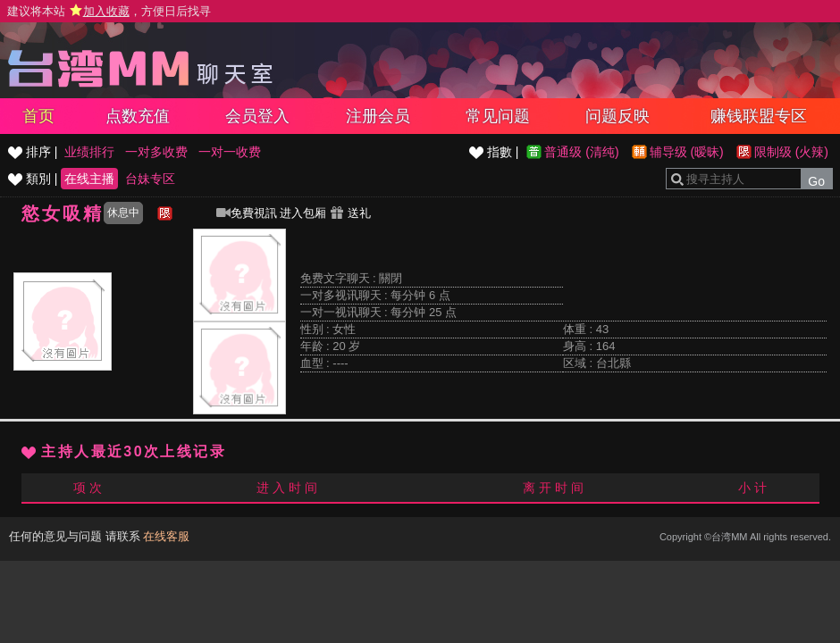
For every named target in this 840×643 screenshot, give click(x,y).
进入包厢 (303, 213)
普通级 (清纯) (581, 152)
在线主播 (89, 179)
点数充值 (138, 116)
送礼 (350, 213)
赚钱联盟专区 (759, 116)
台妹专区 (150, 179)
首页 (38, 116)
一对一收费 (230, 152)
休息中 (123, 213)
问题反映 (617, 116)
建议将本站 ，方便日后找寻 (109, 11)
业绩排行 (89, 152)
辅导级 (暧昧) (687, 152)
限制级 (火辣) (791, 152)
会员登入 (257, 116)
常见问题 (498, 116)
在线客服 (166, 536)
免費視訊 (247, 213)
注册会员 (378, 116)
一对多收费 (156, 152)
